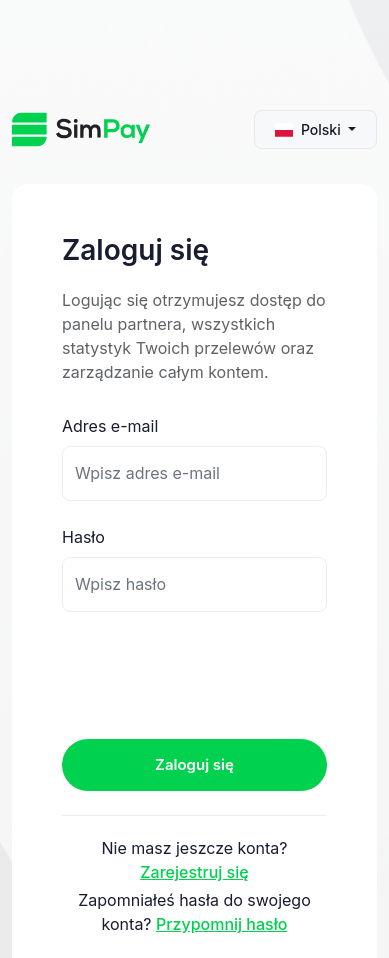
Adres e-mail (110, 426)
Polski (310, 129)
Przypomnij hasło (221, 924)
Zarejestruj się (194, 872)
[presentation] (214, 675)
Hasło (83, 537)
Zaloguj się (194, 764)
